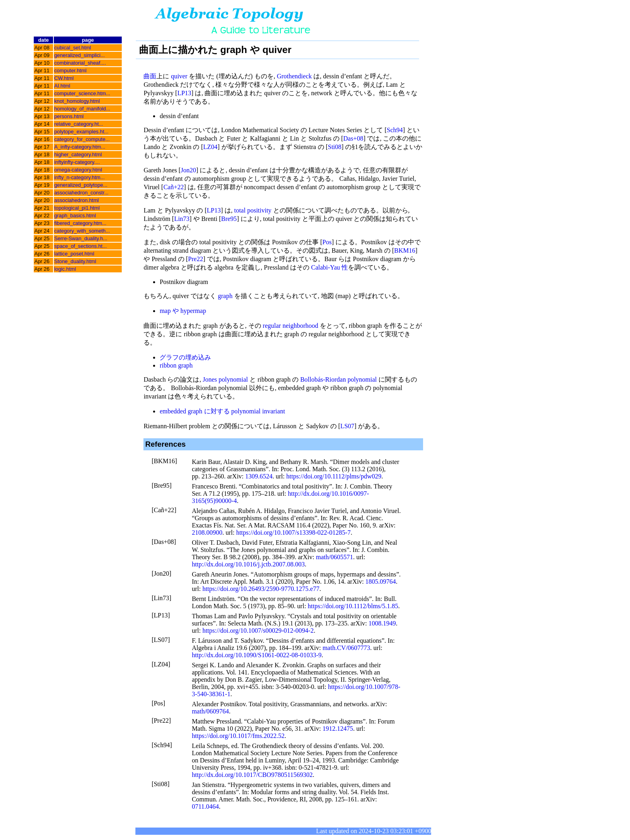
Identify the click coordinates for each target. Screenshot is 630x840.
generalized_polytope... (81, 185)
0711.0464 (205, 806)
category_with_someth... (82, 231)
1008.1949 (382, 623)
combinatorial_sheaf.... (80, 63)
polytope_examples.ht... (81, 132)
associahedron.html (77, 200)
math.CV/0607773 (347, 648)
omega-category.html (78, 170)
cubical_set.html (73, 48)
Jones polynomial (225, 379)
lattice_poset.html (74, 254)
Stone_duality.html (75, 261)
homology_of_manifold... (82, 109)
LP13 (184, 93)
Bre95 (229, 219)
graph (225, 296)
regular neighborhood (290, 326)
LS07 (347, 426)
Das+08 (353, 138)
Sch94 (395, 130)
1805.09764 (380, 581)
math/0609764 (210, 711)
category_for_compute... (82, 139)
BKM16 (405, 250)
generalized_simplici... (80, 55)
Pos (327, 242)
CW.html (64, 78)
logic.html (65, 269)
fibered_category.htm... (80, 223)
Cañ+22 (174, 187)
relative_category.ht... (79, 124)
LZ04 (211, 147)
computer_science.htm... (82, 93)
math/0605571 (334, 557)
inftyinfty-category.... (77, 162)
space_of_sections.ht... (81, 246)
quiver (179, 76)
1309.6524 (259, 476)
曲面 (150, 76)
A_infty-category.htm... (80, 147)
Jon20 (188, 170)
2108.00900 (207, 532)
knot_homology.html (77, 101)
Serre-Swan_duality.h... (81, 238)
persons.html (69, 116)
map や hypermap (183, 311)
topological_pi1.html (77, 208)
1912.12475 (338, 729)
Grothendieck (294, 76)
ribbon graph (176, 365)
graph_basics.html (75, 216)
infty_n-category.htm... (80, 177)
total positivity (253, 210)
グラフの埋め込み (185, 357)
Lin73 (182, 219)
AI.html (62, 86)
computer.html (70, 71)
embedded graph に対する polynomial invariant (222, 411)
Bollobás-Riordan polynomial (339, 379)
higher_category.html (78, 154)
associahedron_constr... (81, 193)
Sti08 (335, 147)
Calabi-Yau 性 (329, 267)
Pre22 (195, 259)
